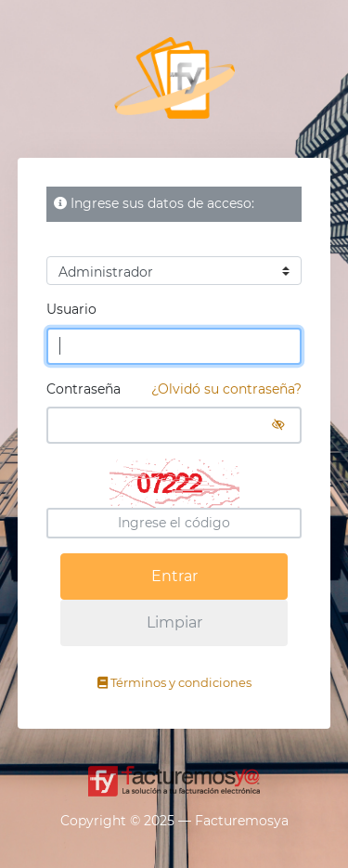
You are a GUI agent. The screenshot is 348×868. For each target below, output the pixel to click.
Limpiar (174, 622)
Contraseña (174, 390)
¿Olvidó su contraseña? (226, 389)
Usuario (71, 309)
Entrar (174, 576)
